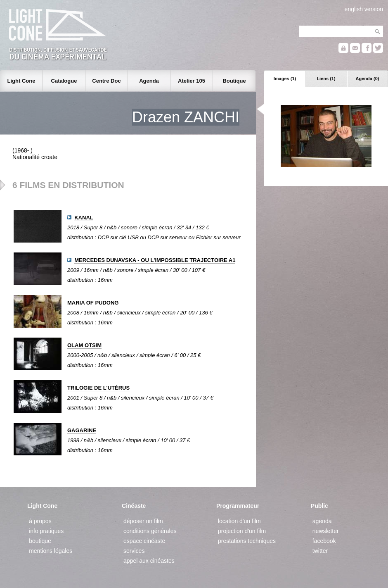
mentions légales (51, 551)
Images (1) (285, 79)
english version (364, 9)
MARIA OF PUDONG (93, 303)
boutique (40, 541)
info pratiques (46, 531)
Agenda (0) (368, 79)
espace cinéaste (144, 541)
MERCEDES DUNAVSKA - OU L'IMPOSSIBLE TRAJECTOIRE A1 (155, 260)
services (134, 551)
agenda (322, 521)
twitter (320, 551)
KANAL (84, 218)
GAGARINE (82, 430)
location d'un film (239, 521)
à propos (40, 521)
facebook (324, 541)
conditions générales (150, 531)
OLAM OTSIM (84, 345)
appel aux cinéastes (149, 561)
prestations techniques (247, 541)
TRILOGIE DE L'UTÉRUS (98, 388)
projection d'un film (242, 531)
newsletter (326, 531)
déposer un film (143, 521)
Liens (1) (326, 79)
